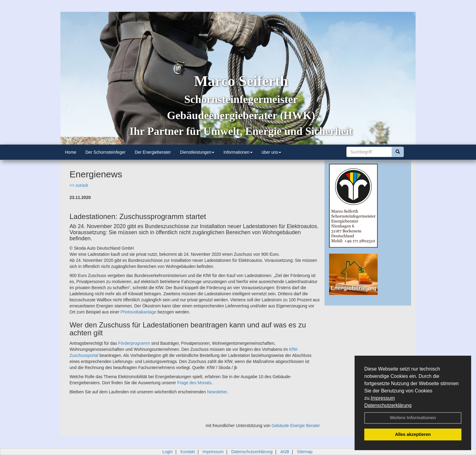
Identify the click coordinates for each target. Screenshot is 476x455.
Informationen (238, 152)
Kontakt (187, 452)
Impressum (383, 398)
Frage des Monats (194, 383)
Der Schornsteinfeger (105, 152)
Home (71, 152)
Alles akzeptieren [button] (413, 434)
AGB (285, 452)
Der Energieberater (153, 152)
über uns (271, 152)
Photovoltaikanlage (138, 312)
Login (168, 452)
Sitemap (305, 452)
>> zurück (79, 185)
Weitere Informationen (413, 418)
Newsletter (217, 392)
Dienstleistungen (197, 152)
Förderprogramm (134, 343)
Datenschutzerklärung (388, 405)
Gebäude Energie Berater (296, 426)
